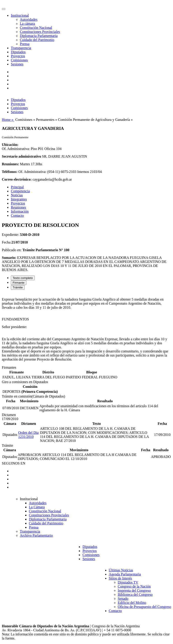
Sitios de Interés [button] (120, 578)
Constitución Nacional (36, 28)
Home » (8, 120)
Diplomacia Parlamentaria (39, 36)
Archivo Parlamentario (36, 535)
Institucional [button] (20, 15)
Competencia (20, 191)
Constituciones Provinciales (40, 32)
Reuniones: (10, 164)
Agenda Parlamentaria (125, 574)
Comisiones (19, 60)
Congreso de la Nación (134, 586)
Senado (123, 599)
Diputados (18, 52)
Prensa (25, 44)
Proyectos (18, 56)
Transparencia (21, 48)
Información (20, 211)
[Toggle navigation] (4, 9)
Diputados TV (128, 582)
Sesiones (17, 64)
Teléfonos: (10, 172)
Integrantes (19, 199)
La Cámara (37, 507)
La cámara (27, 24)
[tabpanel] (86, 329)
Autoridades (29, 20)
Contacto (17, 215)
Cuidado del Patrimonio (37, 40)
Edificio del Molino (132, 603)
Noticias (17, 195)
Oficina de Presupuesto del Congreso (145, 607)
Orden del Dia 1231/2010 (28, 435)
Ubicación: (10, 145)
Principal (17, 187)
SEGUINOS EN (14, 463)
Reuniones (18, 207)
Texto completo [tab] (23, 278)
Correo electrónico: (17, 179)
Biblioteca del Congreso (135, 595)
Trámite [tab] (18, 287)
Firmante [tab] (19, 283)
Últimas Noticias (121, 570)
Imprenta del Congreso (134, 590)
